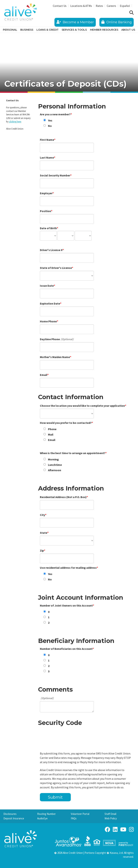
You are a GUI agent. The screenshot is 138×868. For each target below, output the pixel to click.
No (50, 126)
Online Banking (117, 22)
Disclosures (10, 814)
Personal (10, 30)
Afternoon (55, 470)
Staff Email (110, 814)
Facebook (107, 829)
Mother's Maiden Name (55, 357)
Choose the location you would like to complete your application (82, 406)
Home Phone (48, 321)
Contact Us (60, 6)
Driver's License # (51, 250)
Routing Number (46, 814)
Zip (42, 550)
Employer (46, 193)
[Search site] (132, 13)
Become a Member (75, 22)
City (42, 515)
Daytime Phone (50, 339)
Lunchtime (55, 465)
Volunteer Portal (80, 814)
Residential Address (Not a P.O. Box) (63, 497)
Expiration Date (50, 303)
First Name (47, 140)
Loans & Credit (48, 30)
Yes (50, 120)
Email (44, 375)
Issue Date (47, 286)
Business (27, 30)
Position (45, 211)
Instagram (131, 829)
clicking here (15, 122)
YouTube (123, 829)
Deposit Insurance (14, 818)
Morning (53, 459)
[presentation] (67, 736)
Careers (111, 6)
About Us (128, 30)
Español (125, 6)
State (44, 533)
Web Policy (111, 818)
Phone (52, 429)
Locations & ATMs (81, 6)
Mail (51, 434)
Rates (99, 6)
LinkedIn (115, 829)
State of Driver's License (56, 268)
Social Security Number (55, 175)
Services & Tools (74, 30)
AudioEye (42, 818)
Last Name (47, 157)
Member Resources (104, 30)
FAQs (74, 818)
